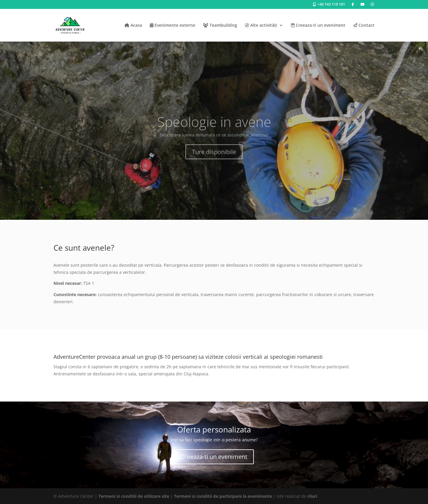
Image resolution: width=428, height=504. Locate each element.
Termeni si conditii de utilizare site (134, 496)
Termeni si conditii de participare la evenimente (223, 496)
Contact (364, 26)
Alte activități (261, 26)
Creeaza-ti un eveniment (318, 26)
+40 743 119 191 (329, 5)
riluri (312, 496)
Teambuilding (220, 26)
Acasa (133, 26)
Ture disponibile (214, 158)
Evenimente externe (173, 26)
